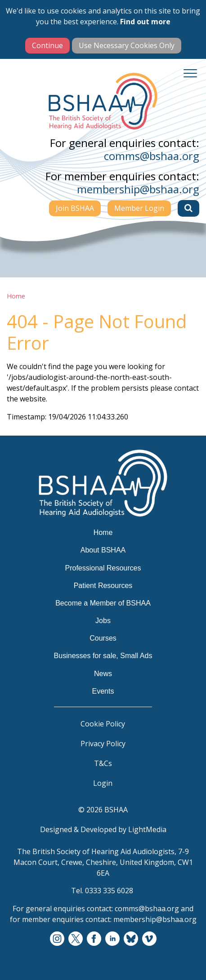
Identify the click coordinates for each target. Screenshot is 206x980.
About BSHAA (103, 550)
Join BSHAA (75, 208)
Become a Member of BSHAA (103, 603)
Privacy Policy (103, 744)
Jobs (103, 621)
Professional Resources (103, 568)
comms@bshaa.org (152, 156)
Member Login (139, 208)
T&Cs (103, 763)
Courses (103, 638)
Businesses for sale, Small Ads (103, 656)
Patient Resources (103, 586)
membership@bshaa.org (138, 189)
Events (103, 691)
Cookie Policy (103, 724)
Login (103, 783)
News (103, 674)
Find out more (145, 22)
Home (16, 296)
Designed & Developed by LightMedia (103, 829)
